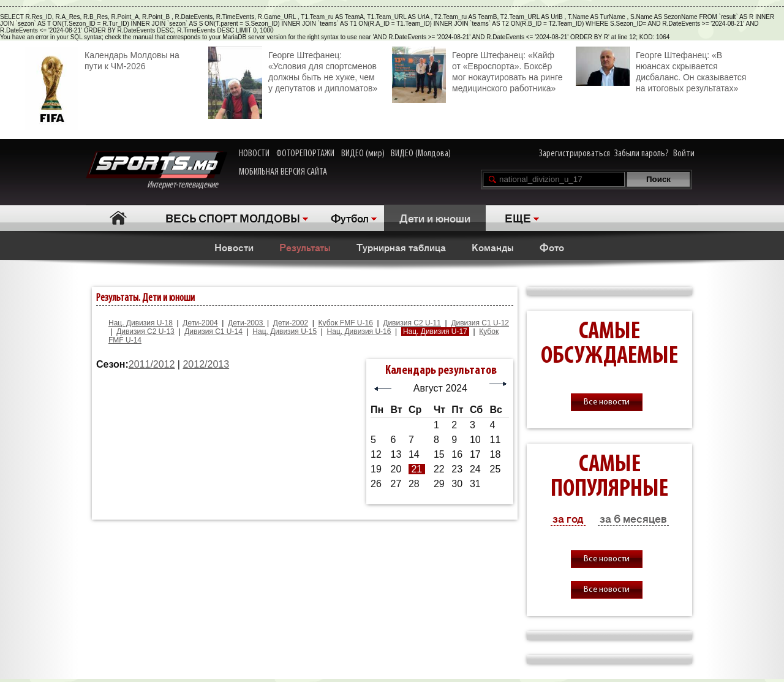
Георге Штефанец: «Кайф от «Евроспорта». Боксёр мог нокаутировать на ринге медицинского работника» (477, 70)
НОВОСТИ (254, 154)
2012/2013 (206, 364)
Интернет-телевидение (156, 171)
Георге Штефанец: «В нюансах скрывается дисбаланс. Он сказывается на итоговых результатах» (661, 70)
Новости (234, 247)
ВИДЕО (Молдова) (421, 154)
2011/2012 (152, 364)
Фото (552, 247)
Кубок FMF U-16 (346, 323)
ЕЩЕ (518, 218)
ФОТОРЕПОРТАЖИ (305, 154)
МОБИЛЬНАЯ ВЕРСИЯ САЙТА (283, 172)
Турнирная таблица (401, 247)
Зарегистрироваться (575, 154)
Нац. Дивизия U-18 (141, 323)
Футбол (350, 218)
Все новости (607, 402)
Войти (684, 154)
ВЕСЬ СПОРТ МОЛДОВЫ (233, 218)
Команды (493, 247)
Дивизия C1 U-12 (480, 323)
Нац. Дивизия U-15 (285, 332)
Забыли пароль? (642, 154)
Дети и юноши (435, 218)
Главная (118, 218)
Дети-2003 (247, 323)
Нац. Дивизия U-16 (359, 332)
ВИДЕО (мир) (363, 154)
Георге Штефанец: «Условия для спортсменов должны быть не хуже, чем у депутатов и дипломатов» (293, 70)
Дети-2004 (200, 323)
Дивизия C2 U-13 (145, 332)
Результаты (305, 247)
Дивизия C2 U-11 (412, 323)
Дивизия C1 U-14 (213, 332)
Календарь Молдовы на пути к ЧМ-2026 (102, 59)
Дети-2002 (291, 323)
